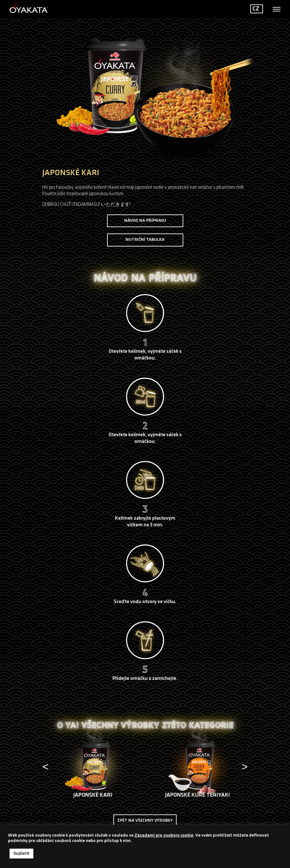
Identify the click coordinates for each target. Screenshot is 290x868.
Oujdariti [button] (21, 854)
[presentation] (46, 769)
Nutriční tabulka (145, 240)
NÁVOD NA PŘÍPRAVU (145, 221)
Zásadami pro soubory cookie (164, 835)
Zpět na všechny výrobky (145, 821)
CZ (256, 9)
